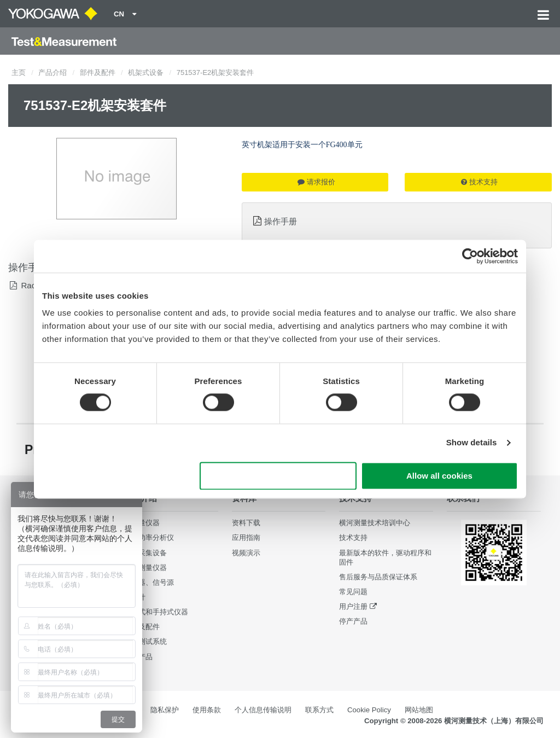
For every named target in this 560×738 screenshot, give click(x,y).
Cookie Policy (369, 710)
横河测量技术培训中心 (375, 523)
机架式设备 (146, 72)
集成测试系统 (145, 641)
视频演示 (246, 553)
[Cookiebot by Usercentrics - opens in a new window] (470, 256)
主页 (19, 72)
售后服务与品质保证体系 (378, 577)
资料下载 (246, 523)
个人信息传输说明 (263, 710)
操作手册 (281, 221)
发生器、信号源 (149, 582)
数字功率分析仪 (149, 537)
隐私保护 (165, 710)
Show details (472, 443)
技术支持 (479, 182)
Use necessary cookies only (278, 476)
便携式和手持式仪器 (156, 612)
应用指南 (246, 537)
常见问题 (353, 592)
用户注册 (353, 606)
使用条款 (207, 710)
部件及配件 (98, 72)
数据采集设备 (145, 553)
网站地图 (419, 710)
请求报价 (316, 182)
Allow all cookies (439, 476)
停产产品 (353, 621)
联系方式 (319, 710)
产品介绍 (52, 72)
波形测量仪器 (145, 568)
